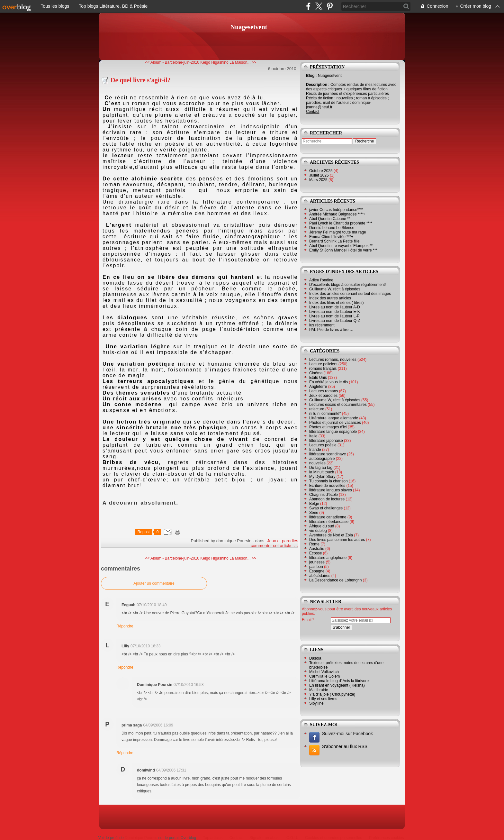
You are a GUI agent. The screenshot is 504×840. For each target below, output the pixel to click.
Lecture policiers (323, 364)
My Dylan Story (322, 477)
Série (314, 513)
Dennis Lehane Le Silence (332, 228)
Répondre (125, 626)
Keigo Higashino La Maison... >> (228, 62)
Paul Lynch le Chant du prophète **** (341, 223)
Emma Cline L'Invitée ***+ (331, 237)
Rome (314, 544)
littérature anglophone (328, 558)
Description (317, 85)
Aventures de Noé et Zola (331, 535)
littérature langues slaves (331, 490)
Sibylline (316, 703)
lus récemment (322, 325)
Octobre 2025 (321, 171)
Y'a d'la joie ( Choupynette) (332, 694)
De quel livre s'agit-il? (141, 80)
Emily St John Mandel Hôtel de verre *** (343, 250)
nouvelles (317, 463)
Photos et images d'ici (328, 427)
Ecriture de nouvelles (327, 486)
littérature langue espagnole (333, 432)
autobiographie (322, 459)
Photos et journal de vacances (335, 423)
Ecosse (315, 553)
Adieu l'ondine (321, 280)
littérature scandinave (328, 454)
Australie (317, 549)
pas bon (316, 567)
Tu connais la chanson (328, 481)
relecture (317, 409)
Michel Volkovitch (324, 672)
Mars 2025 (319, 180)
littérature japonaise (326, 441)
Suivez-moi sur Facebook (347, 734)
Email (307, 620)
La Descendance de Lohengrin (335, 580)
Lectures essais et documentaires (338, 405)
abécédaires (320, 576)
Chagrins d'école (324, 495)
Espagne (317, 571)
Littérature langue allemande (334, 418)
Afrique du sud (322, 526)
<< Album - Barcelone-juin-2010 (172, 62)
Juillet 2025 (319, 175)
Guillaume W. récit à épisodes (335, 289)
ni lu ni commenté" (325, 414)
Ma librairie (319, 690)
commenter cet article (272, 546)
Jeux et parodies (283, 541)
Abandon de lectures (327, 499)
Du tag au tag (321, 468)
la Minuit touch (322, 472)
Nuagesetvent (249, 27)
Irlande (315, 450)
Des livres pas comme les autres (337, 540)
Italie (313, 436)
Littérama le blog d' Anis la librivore (339, 681)
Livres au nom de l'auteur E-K (335, 312)
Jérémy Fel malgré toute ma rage (338, 232)
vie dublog (318, 531)
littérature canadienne (328, 517)
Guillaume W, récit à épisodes (335, 400)
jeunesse (317, 562)
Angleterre (318, 387)
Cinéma (316, 373)
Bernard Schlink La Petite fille (334, 241)
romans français (323, 369)
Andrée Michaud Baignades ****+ (337, 214)
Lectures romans (324, 391)
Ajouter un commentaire (154, 583)
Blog (310, 76)
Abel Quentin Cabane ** (330, 219)
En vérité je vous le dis (328, 382)
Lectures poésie (323, 445)
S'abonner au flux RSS (345, 746)
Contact (313, 112)
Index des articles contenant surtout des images (350, 294)
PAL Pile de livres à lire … (331, 330)
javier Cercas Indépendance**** (336, 210)
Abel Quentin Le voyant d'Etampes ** (341, 246)
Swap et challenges (326, 508)
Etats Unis (318, 378)
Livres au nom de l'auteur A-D (335, 307)
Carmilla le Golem (324, 676)
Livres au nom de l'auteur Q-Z (335, 321)
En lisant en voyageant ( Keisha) (337, 685)
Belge (314, 504)
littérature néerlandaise (329, 522)
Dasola (315, 658)
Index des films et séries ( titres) (336, 303)
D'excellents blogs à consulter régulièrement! (347, 285)
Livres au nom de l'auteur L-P (334, 316)
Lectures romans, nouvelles (333, 360)
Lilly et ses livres (323, 699)
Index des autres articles (330, 298)
